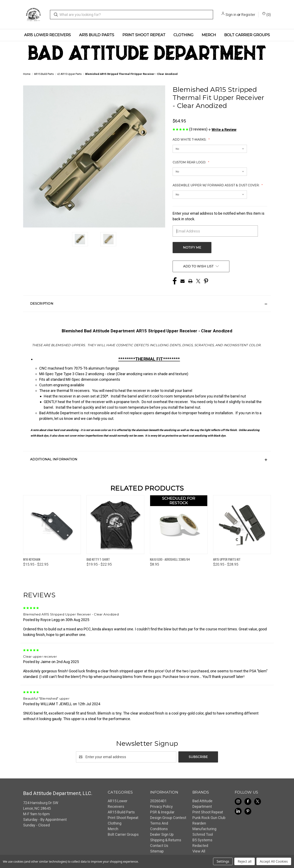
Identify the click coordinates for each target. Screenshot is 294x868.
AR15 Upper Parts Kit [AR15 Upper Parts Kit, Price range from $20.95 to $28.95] (227, 559)
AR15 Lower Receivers (47, 35)
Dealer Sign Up (162, 834)
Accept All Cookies (274, 861)
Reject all (245, 861)
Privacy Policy (161, 806)
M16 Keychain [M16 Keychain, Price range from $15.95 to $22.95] (32, 559)
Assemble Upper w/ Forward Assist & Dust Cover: (216, 185)
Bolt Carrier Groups (247, 35)
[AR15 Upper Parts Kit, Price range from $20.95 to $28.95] (242, 525)
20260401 (158, 801)
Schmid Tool (203, 834)
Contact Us (159, 846)
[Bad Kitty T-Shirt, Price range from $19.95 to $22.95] (115, 525)
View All (199, 851)
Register (248, 15)
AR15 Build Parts (97, 35)
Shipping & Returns (166, 840)
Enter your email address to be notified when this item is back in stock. (219, 216)
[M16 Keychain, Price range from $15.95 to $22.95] (52, 525)
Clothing (183, 35)
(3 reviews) (199, 129)
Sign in (231, 15)
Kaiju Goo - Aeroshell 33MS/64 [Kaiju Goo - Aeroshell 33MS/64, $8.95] (170, 559)
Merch (209, 35)
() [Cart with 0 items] (267, 14)
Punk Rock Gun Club (209, 818)
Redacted (200, 846)
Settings (223, 861)
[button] (222, 130)
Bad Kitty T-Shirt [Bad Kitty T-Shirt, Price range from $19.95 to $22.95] (98, 559)
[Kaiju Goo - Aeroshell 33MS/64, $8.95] (179, 525)
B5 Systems (202, 840)
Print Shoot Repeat (144, 35)
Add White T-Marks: (190, 140)
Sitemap (157, 851)
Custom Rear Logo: (190, 162)
